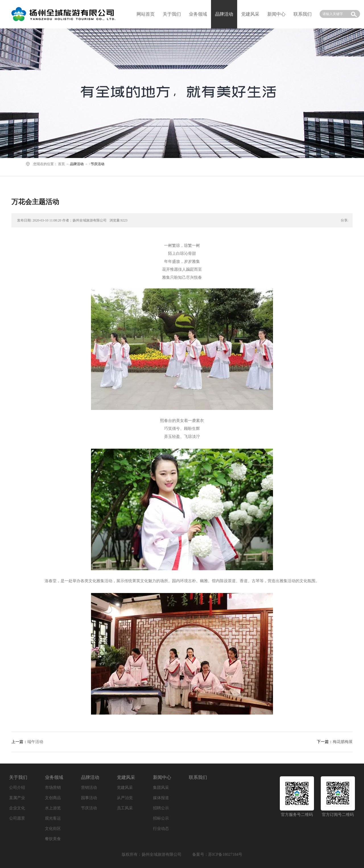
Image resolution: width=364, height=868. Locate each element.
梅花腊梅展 (343, 742)
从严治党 (125, 798)
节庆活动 (98, 164)
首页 (61, 164)
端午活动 (35, 742)
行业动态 (161, 829)
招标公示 (161, 818)
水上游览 (53, 808)
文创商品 (53, 798)
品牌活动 (77, 164)
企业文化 (17, 808)
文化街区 (53, 829)
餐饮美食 (53, 839)
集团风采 (161, 788)
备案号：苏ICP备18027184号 (217, 854)
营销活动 (89, 788)
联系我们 (303, 14)
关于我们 (172, 14)
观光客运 (53, 818)
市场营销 (53, 788)
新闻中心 (276, 14)
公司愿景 (17, 818)
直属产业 (17, 798)
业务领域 (198, 14)
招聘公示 (161, 808)
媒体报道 (161, 798)
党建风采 (250, 14)
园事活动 (89, 798)
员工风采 (125, 808)
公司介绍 (17, 788)
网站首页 (146, 14)
